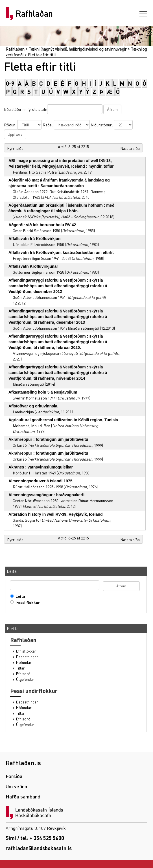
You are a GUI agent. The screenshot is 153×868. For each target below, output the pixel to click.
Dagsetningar (27, 657)
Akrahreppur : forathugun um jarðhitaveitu (48, 439)
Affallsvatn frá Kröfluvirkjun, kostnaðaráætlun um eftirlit (61, 252)
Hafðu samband (23, 796)
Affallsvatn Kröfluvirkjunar (33, 266)
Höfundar (24, 662)
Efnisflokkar (26, 651)
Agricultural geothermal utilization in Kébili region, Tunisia (63, 420)
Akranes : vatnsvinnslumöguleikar (41, 467)
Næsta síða (130, 148)
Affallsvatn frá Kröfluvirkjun (34, 239)
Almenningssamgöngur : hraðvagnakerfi (46, 495)
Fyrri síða (15, 148)
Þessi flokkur (26, 602)
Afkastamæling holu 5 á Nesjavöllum (43, 392)
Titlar (20, 668)
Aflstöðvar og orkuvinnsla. (33, 406)
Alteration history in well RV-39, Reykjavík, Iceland (56, 514)
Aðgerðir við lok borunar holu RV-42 (42, 225)
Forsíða (14, 776)
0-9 (10, 83)
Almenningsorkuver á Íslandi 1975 (40, 481)
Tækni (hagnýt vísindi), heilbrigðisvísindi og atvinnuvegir (78, 49)
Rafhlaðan (34, 14)
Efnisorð (23, 674)
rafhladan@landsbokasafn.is (39, 848)
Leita (19, 596)
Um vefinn (16, 786)
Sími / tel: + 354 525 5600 (35, 838)
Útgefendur (25, 679)
